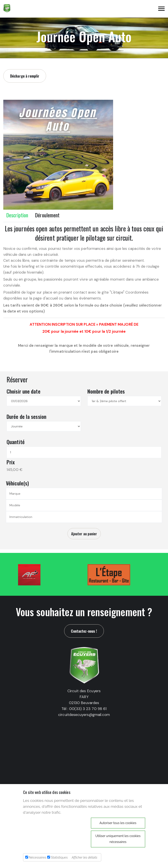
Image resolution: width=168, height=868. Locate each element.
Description (17, 215)
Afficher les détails (84, 857)
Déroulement (47, 215)
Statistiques (59, 857)
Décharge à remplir (25, 76)
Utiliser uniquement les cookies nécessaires (118, 839)
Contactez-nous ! (84, 631)
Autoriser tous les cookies (118, 823)
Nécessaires (38, 857)
